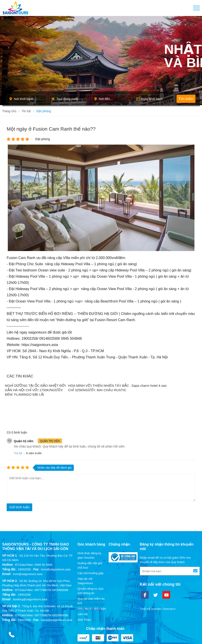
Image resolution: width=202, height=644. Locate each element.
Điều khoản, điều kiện (92, 578)
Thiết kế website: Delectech (158, 578)
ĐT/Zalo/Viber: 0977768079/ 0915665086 (42, 559)
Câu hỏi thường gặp (91, 542)
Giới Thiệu (84, 589)
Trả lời (18, 422)
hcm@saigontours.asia (28, 543)
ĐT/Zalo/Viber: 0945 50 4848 (34, 534)
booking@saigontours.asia (30, 568)
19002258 (24, 538)
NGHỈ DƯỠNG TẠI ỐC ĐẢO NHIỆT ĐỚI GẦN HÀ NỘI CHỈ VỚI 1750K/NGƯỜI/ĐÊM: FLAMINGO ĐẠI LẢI (35, 390)
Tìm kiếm (186, 99)
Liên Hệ (83, 583)
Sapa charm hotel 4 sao (149, 386)
